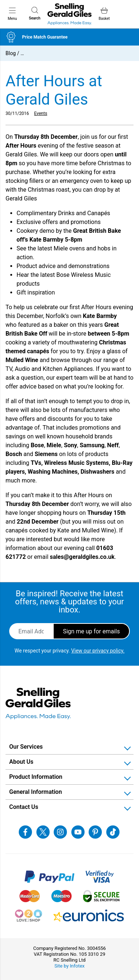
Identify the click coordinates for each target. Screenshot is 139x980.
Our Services (26, 747)
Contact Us (24, 807)
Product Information (36, 777)
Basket (104, 14)
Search (35, 13)
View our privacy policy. (98, 651)
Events (41, 113)
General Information (35, 792)
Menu (12, 14)
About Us (21, 762)
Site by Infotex (69, 966)
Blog (11, 53)
